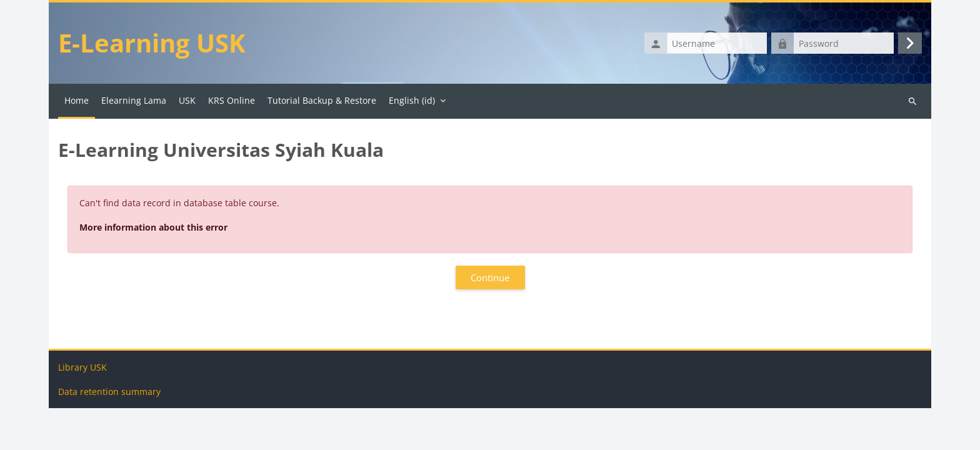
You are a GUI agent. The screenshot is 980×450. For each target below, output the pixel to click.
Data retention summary (109, 433)
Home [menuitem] (77, 100)
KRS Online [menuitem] (232, 100)
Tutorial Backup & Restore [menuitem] (322, 100)
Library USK (82, 409)
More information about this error (153, 227)
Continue (490, 277)
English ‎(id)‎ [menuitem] (412, 100)
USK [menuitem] (187, 100)
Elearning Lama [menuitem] (134, 100)
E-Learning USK (152, 43)
